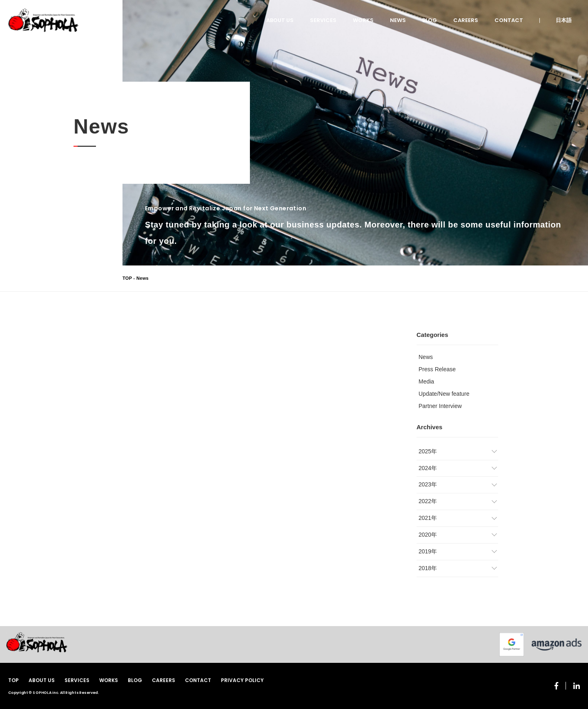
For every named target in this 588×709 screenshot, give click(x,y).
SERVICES (323, 20)
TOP (127, 278)
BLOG (430, 20)
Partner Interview (440, 406)
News (426, 357)
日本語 (564, 20)
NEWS (398, 20)
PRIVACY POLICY (242, 680)
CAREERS (466, 20)
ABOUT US (280, 20)
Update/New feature (444, 394)
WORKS (363, 20)
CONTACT (509, 20)
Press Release (437, 369)
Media (426, 381)
